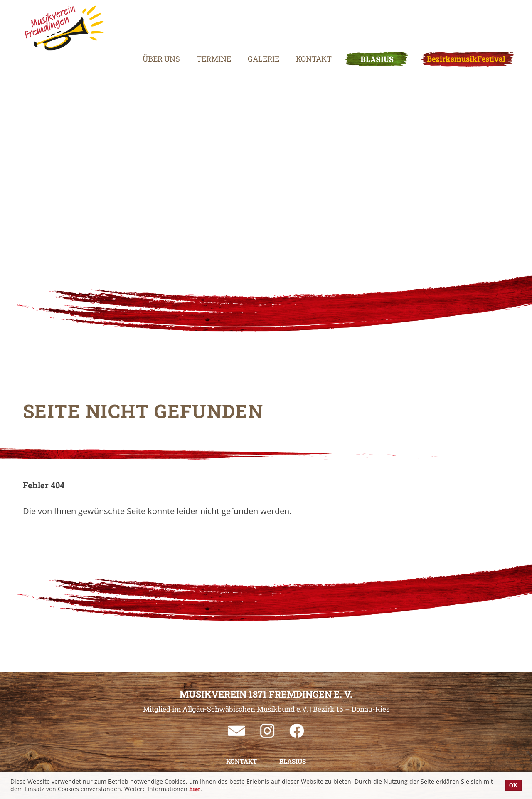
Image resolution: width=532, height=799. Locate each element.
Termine (196, 23)
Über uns (143, 23)
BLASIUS (359, 23)
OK (514, 785)
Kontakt (296, 23)
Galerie (246, 23)
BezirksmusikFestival (448, 23)
